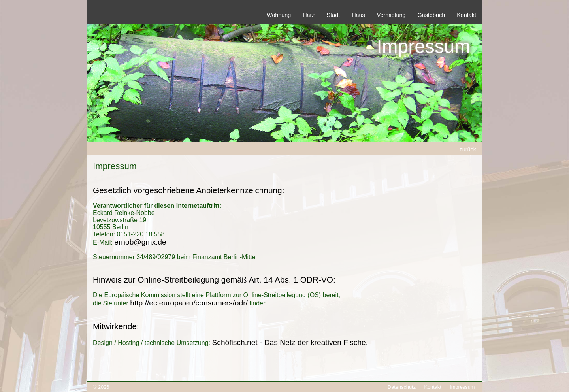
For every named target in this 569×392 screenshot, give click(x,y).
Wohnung (279, 15)
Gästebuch (431, 15)
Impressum (462, 387)
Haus (358, 15)
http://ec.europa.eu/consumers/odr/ (189, 303)
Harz (309, 15)
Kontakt (466, 15)
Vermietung (391, 15)
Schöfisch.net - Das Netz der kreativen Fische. (290, 342)
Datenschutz (402, 387)
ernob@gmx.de (140, 242)
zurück (468, 149)
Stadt (333, 15)
